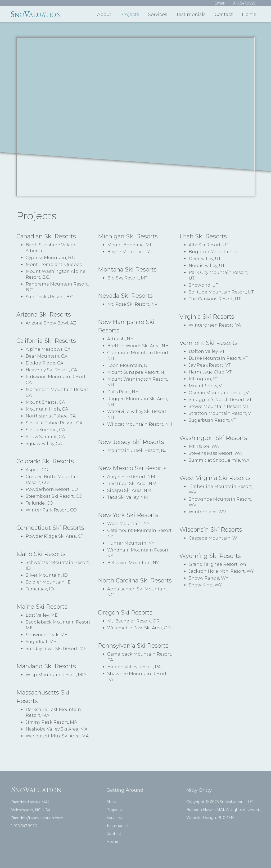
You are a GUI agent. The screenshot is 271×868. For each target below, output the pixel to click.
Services (158, 14)
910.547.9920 (245, 3)
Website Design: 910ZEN (210, 818)
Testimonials (191, 14)
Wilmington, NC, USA (31, 810)
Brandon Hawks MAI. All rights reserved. (223, 810)
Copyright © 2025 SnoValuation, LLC (220, 802)
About (104, 14)
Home (249, 14)
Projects (130, 14)
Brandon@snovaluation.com (37, 818)
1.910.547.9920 (24, 826)
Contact (224, 14)
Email (220, 3)
